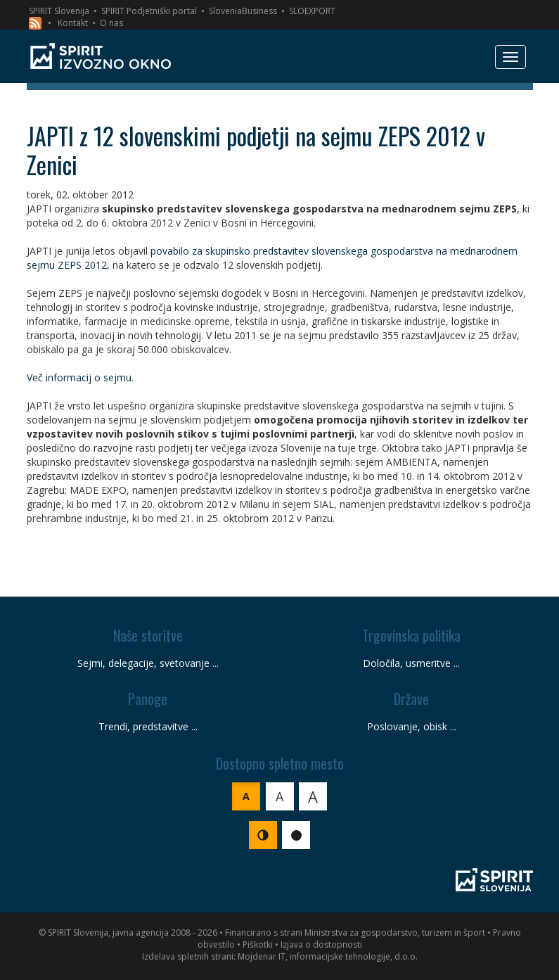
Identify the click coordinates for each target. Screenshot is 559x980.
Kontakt (73, 23)
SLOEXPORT (312, 11)
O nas (111, 23)
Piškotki (258, 944)
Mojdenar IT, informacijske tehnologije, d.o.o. (328, 956)
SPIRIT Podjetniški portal (149, 11)
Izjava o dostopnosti (321, 944)
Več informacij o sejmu (79, 377)
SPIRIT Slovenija (59, 11)
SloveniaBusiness (243, 11)
